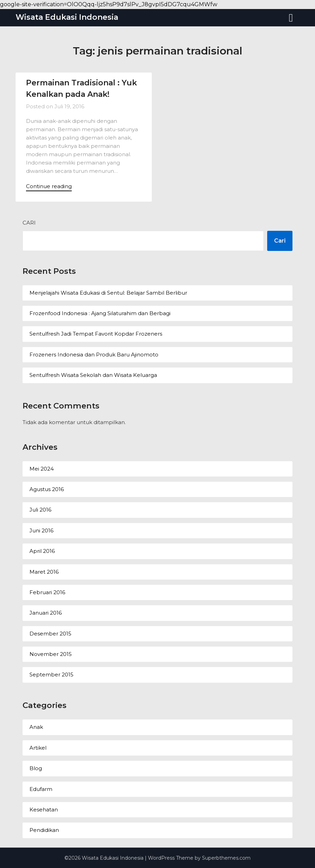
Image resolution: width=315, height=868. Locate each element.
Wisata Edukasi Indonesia (67, 17)
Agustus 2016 (47, 489)
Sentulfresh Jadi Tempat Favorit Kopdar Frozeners (96, 334)
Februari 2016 (47, 592)
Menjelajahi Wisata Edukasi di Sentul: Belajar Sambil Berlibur (108, 293)
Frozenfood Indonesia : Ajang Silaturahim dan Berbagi (100, 313)
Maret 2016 (44, 572)
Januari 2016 (46, 613)
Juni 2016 (41, 530)
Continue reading (49, 186)
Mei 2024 (42, 469)
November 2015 (51, 654)
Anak (36, 727)
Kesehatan (44, 810)
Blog (36, 768)
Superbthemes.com (226, 858)
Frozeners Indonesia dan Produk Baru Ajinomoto (94, 355)
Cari (29, 223)
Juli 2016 (40, 510)
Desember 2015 (50, 634)
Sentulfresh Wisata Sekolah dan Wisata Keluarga (93, 375)
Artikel (38, 748)
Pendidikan (44, 830)
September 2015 (51, 675)
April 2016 (42, 551)
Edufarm (41, 789)
